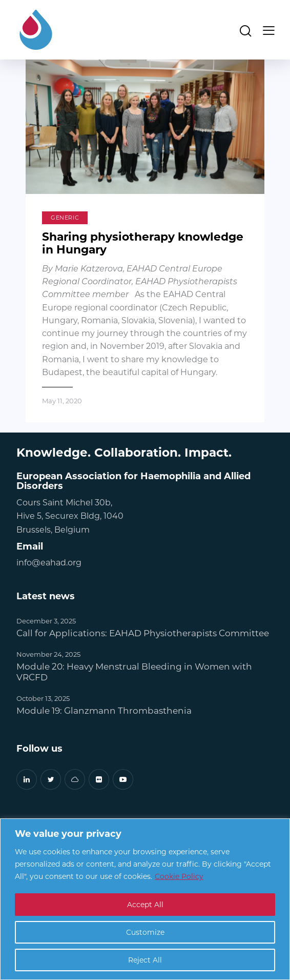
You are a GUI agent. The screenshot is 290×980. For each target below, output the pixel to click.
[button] (269, 30)
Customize (145, 932)
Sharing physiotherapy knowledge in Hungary (144, 243)
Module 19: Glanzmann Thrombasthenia (104, 710)
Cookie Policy (179, 877)
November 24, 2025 (48, 654)
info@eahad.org (49, 563)
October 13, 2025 (43, 698)
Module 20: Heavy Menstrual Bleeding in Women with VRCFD (134, 672)
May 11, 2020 (62, 400)
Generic (65, 218)
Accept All (145, 904)
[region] (145, 899)
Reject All (145, 960)
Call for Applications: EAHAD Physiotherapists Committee (143, 633)
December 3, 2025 (46, 621)
